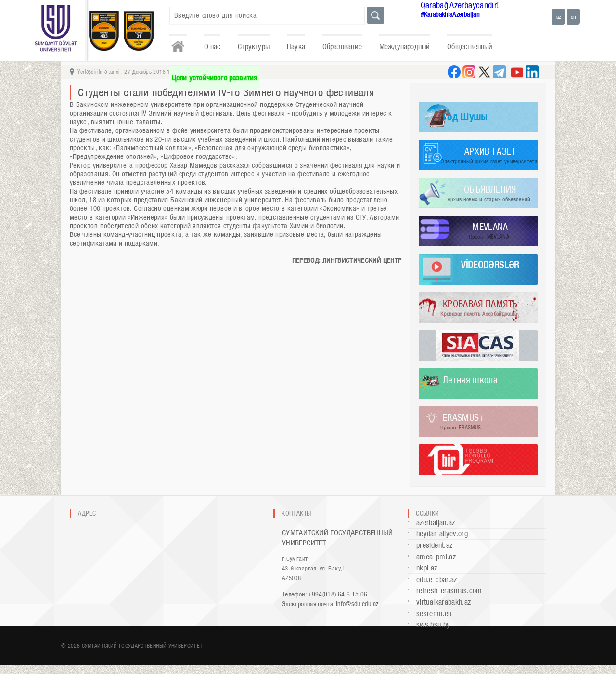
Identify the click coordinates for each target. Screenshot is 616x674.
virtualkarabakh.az (443, 602)
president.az (434, 545)
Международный (404, 46)
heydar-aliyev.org (442, 534)
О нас (212, 46)
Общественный (470, 46)
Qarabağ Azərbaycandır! (460, 5)
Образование (342, 46)
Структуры (254, 46)
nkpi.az (427, 568)
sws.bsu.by (433, 625)
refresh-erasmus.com (449, 590)
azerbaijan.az (436, 523)
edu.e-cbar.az (437, 579)
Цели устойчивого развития (215, 78)
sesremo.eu (434, 614)
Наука (296, 46)
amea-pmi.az (436, 557)
